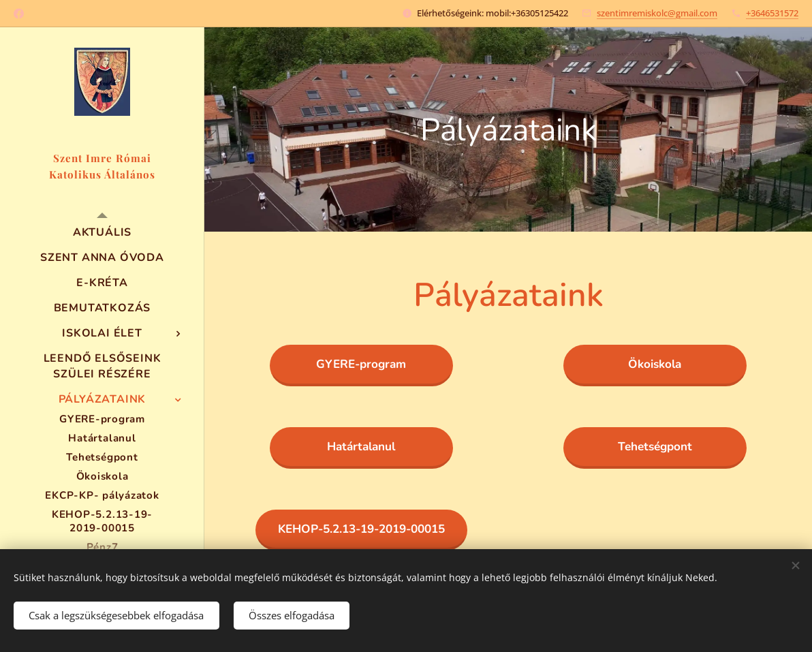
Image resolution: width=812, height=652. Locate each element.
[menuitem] (102, 233)
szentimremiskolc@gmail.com (657, 13)
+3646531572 (772, 13)
